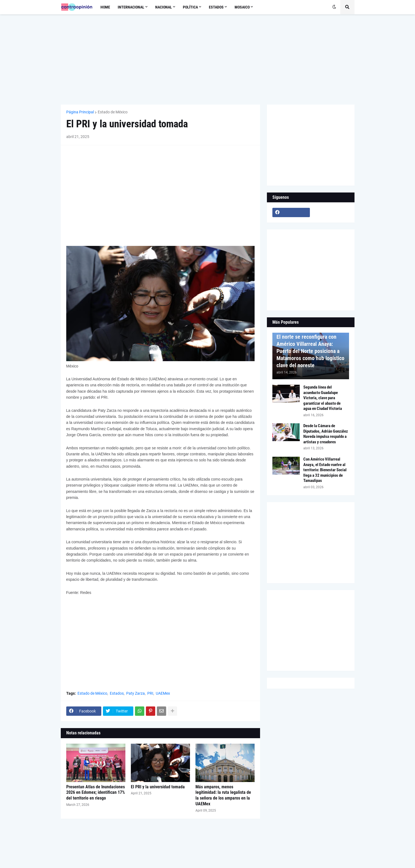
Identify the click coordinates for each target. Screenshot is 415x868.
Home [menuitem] (105, 7)
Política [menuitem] (190, 7)
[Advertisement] (208, 59)
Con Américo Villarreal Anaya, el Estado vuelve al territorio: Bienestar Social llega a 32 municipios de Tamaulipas (325, 470)
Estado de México (113, 112)
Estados (117, 693)
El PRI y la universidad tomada (158, 787)
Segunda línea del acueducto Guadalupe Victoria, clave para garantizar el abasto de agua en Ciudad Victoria (323, 398)
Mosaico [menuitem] (242, 7)
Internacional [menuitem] (131, 7)
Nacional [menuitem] (164, 7)
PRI (150, 693)
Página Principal (80, 112)
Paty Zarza (136, 693)
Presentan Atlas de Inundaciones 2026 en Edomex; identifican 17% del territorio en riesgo (96, 793)
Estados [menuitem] (216, 7)
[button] (334, 7)
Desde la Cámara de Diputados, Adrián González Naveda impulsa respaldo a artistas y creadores (326, 434)
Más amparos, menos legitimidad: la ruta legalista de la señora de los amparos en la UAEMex (223, 795)
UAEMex (163, 693)
